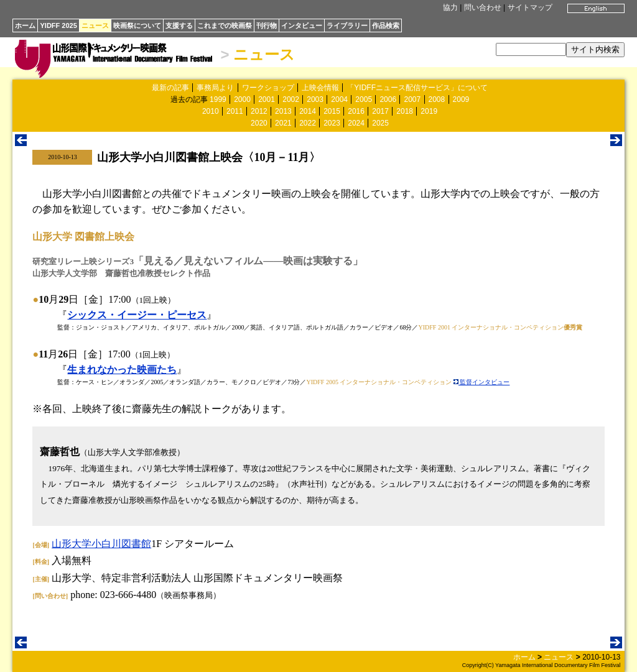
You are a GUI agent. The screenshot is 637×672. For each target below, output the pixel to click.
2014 (308, 111)
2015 (332, 111)
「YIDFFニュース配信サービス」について (417, 88)
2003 (315, 99)
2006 (388, 99)
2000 (242, 99)
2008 (437, 99)
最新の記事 (170, 88)
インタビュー (302, 25)
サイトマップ (530, 7)
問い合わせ (483, 7)
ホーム (25, 25)
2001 (267, 99)
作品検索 (386, 25)
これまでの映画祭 (225, 25)
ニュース (95, 25)
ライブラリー (347, 25)
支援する (179, 25)
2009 (461, 99)
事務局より (215, 88)
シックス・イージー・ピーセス (137, 315)
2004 (339, 99)
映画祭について (137, 25)
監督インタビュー (482, 382)
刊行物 (267, 25)
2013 (283, 111)
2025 (380, 123)
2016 (356, 111)
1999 (218, 99)
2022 (308, 123)
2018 (405, 111)
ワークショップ (268, 88)
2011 (235, 111)
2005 (364, 99)
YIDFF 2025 (58, 25)
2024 (356, 123)
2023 (332, 123)
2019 (429, 111)
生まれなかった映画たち (122, 370)
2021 (283, 123)
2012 (259, 111)
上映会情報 (320, 88)
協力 (450, 7)
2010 (211, 111)
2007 (412, 99)
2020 (259, 123)
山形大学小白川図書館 (101, 544)
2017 (380, 111)
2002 (291, 99)
